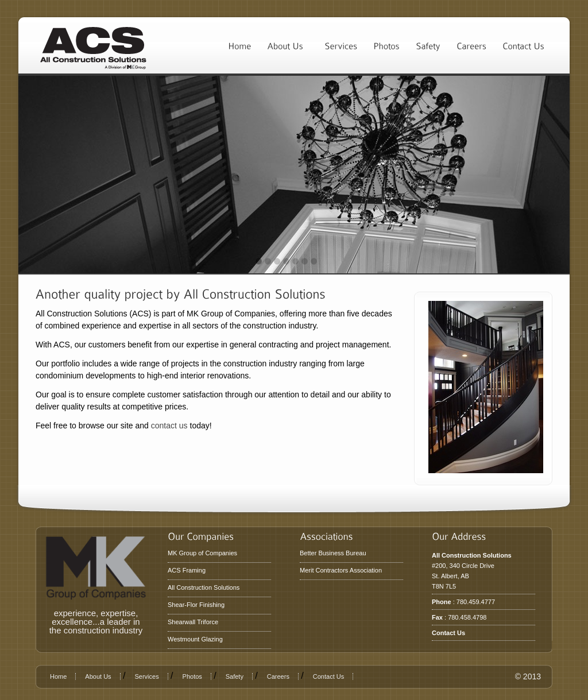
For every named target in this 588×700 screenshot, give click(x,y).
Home (58, 676)
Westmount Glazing (195, 639)
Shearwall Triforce (193, 622)
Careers (278, 676)
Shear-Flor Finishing (196, 605)
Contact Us (448, 633)
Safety (235, 676)
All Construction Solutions (204, 587)
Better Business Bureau (333, 553)
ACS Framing (187, 570)
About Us (98, 676)
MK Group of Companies (202, 553)
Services (146, 676)
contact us (169, 426)
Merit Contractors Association (341, 570)
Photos (192, 676)
